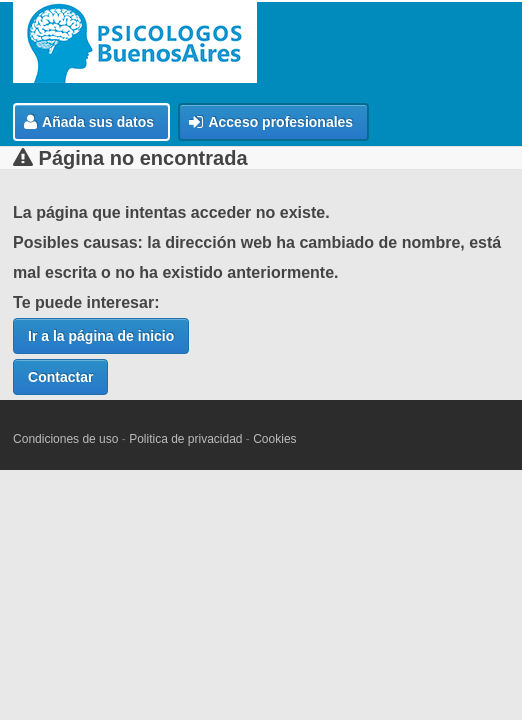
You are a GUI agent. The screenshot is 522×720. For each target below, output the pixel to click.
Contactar (60, 377)
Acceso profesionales (271, 122)
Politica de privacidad (185, 439)
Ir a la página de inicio (101, 336)
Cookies (274, 439)
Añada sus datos (89, 122)
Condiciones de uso (65, 439)
